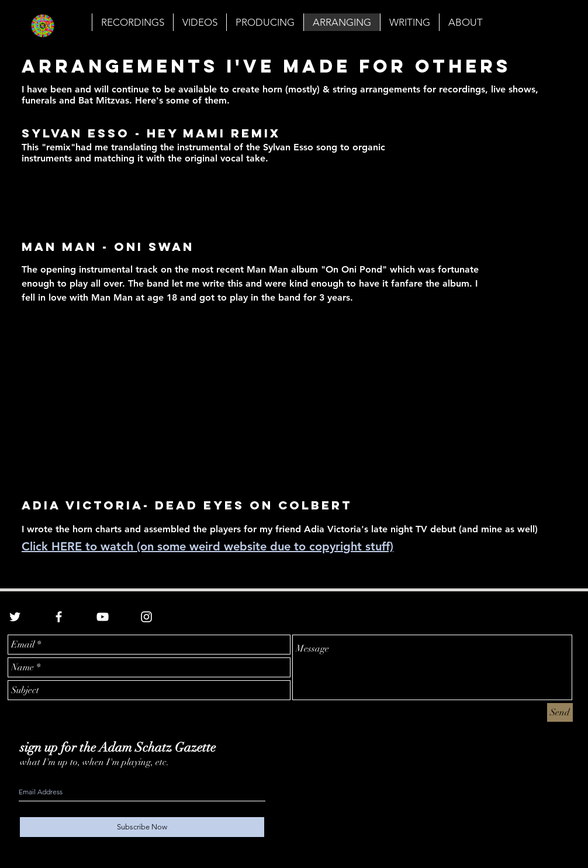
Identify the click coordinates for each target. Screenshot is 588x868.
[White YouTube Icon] (103, 617)
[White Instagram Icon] (146, 617)
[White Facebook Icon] (59, 617)
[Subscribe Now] (142, 827)
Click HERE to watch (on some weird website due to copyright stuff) (207, 546)
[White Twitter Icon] (15, 617)
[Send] (560, 712)
